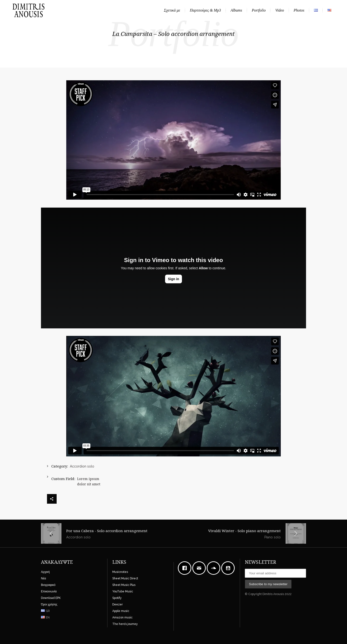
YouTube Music (123, 591)
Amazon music (122, 617)
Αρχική (45, 572)
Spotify (117, 598)
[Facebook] (186, 568)
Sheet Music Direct (125, 578)
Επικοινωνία (49, 591)
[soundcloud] (215, 568)
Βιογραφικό (48, 585)
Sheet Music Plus (124, 585)
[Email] (200, 568)
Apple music (121, 611)
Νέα (43, 578)
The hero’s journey (125, 624)
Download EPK (51, 598)
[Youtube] (229, 568)
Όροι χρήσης (49, 604)
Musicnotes (120, 572)
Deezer (117, 604)
